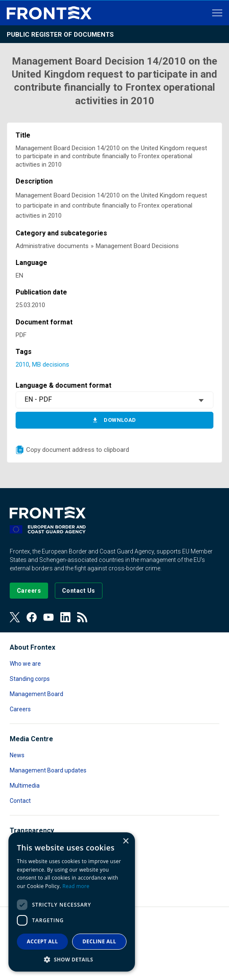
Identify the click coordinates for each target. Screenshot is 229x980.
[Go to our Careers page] (29, 591)
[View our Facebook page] (32, 617)
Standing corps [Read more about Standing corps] (30, 679)
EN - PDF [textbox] (38, 399)
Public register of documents (60, 35)
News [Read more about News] (17, 755)
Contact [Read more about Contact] (20, 801)
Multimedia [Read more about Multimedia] (25, 786)
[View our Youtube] (48, 617)
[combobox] (114, 400)
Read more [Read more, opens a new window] (76, 886)
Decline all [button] (100, 941)
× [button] (125, 841)
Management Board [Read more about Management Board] (36, 694)
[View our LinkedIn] (65, 617)
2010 (22, 364)
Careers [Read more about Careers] (20, 709)
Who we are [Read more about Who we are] (25, 664)
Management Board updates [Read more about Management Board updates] (48, 770)
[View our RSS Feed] (82, 617)
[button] (72, 959)
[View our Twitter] (15, 617)
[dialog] (72, 902)
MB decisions (51, 364)
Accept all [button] (43, 941)
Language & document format (63, 385)
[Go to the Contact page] (79, 591)
